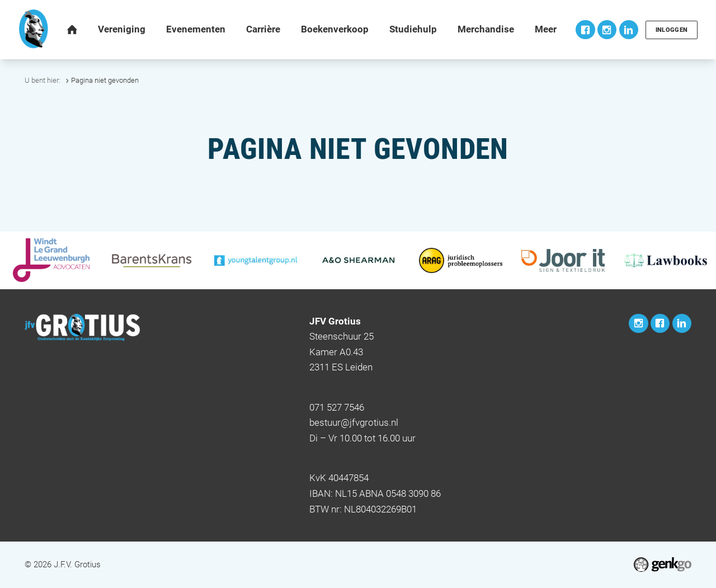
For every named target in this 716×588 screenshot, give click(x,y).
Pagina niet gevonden (105, 80)
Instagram (605, 30)
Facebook (583, 30)
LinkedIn (626, 30)
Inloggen (670, 30)
